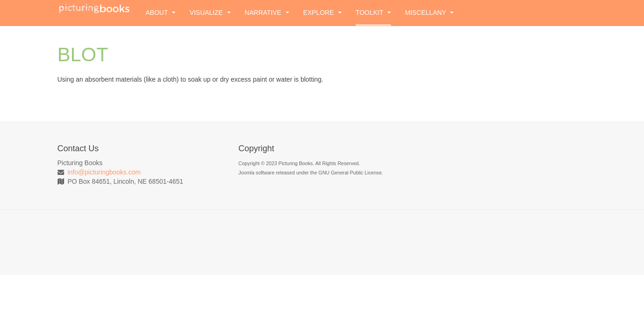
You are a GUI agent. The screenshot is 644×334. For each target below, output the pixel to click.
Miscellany (429, 13)
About (161, 13)
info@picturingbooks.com (104, 172)
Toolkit (373, 13)
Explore (322, 13)
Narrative (267, 13)
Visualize (210, 13)
